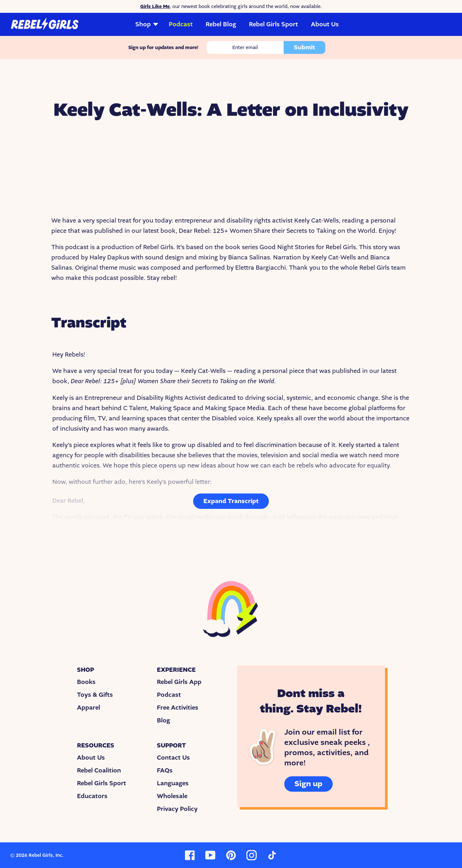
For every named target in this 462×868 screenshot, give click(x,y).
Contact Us (173, 758)
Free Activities (178, 708)
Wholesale (172, 796)
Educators (92, 796)
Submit (304, 47)
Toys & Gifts (95, 695)
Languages (173, 783)
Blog (163, 721)
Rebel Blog (221, 24)
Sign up (308, 784)
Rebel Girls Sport (274, 24)
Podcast (181, 24)
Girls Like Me (155, 6)
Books (86, 682)
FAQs (165, 771)
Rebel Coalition (99, 771)
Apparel (89, 708)
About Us (325, 24)
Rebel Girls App (179, 682)
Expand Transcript (231, 501)
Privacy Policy (177, 809)
